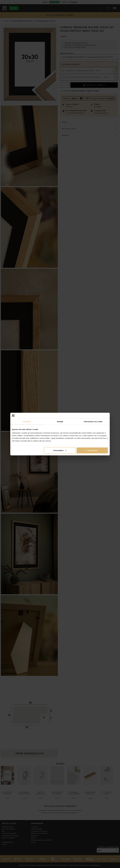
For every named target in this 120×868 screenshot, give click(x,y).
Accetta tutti (92, 450)
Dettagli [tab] (60, 422)
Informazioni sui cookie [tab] (93, 422)
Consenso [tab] (27, 422)
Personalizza (60, 450)
